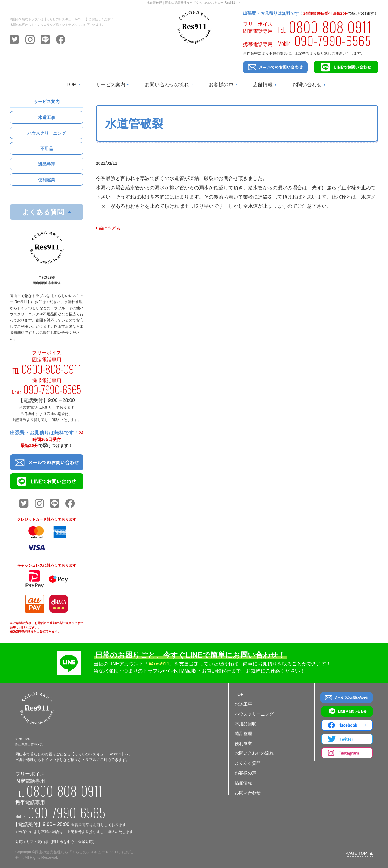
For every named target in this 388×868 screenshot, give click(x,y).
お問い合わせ (307, 85)
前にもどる (110, 228)
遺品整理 (47, 164)
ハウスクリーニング (47, 133)
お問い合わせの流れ (167, 85)
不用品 (47, 149)
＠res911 (159, 664)
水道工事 (47, 118)
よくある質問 (248, 763)
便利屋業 (47, 180)
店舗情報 (263, 85)
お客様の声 (221, 85)
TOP (71, 85)
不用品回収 (246, 724)
